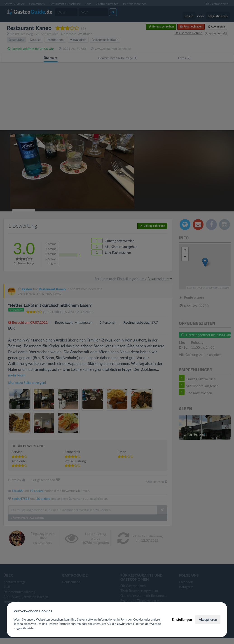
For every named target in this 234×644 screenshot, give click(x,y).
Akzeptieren (208, 619)
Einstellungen (182, 619)
